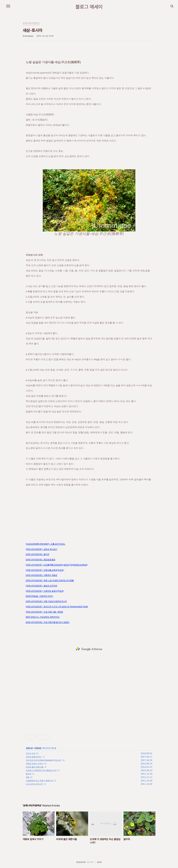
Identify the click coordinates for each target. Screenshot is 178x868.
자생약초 (38, 748)
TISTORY (90, 862)
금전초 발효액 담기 (34, 757)
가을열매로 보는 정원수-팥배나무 (40, 781)
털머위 (29, 774)
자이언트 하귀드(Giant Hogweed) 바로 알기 (44, 760)
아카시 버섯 (31, 753)
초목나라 (29, 748)
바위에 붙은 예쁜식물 (35, 767)
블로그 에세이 (89, 7)
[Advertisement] (89, 508)
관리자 (99, 862)
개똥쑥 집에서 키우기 (35, 764)
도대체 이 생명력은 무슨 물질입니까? (41, 770)
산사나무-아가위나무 (34, 784)
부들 (28, 777)
